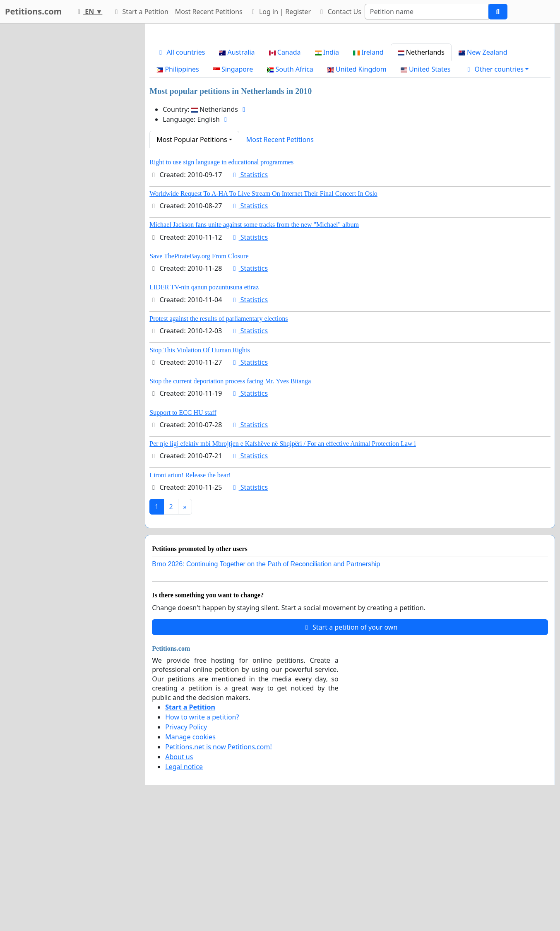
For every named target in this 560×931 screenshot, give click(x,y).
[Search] (427, 12)
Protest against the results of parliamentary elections (219, 434)
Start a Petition (140, 12)
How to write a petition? (202, 833)
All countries (181, 168)
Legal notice (184, 883)
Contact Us (339, 12)
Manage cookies (190, 853)
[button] (496, 185)
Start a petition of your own (350, 743)
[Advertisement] (350, 95)
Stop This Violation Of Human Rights (199, 466)
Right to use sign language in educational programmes (221, 278)
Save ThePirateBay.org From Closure (199, 372)
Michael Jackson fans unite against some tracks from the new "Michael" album (254, 340)
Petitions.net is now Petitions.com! (218, 863)
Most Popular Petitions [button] (192, 255)
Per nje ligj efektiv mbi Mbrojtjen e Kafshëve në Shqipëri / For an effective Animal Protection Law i (283, 559)
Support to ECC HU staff (183, 528)
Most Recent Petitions (209, 12)
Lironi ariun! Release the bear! (190, 591)
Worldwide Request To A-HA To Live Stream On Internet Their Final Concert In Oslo (263, 309)
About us (179, 873)
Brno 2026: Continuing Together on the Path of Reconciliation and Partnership (266, 680)
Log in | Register (280, 12)
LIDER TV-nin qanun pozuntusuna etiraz (204, 403)
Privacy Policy (186, 843)
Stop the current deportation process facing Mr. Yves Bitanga (230, 497)
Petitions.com (33, 11)
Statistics (249, 291)
